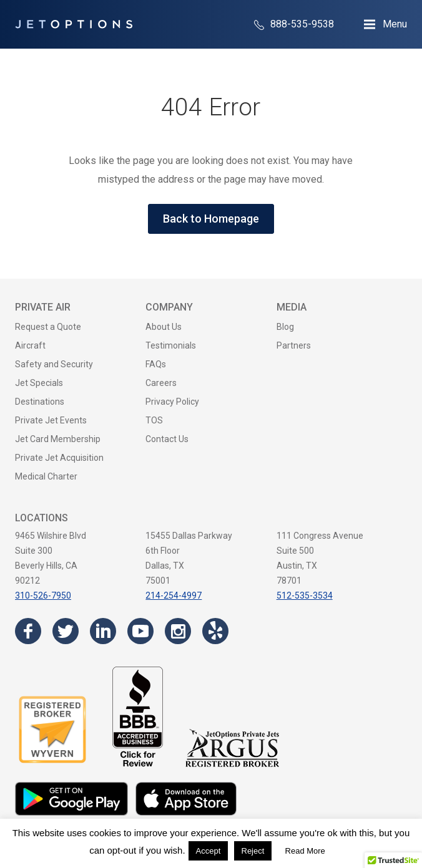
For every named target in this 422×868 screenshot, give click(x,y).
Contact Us (167, 439)
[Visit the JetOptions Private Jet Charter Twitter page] (66, 631)
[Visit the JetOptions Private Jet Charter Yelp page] (215, 631)
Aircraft (30, 345)
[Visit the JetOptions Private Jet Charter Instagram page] (178, 631)
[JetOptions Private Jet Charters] (74, 24)
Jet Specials (39, 383)
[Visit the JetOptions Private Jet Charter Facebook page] (28, 631)
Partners (294, 345)
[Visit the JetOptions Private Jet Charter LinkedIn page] (103, 631)
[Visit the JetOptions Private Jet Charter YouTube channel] (140, 631)
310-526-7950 (43, 596)
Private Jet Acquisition (59, 458)
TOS (154, 420)
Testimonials (171, 345)
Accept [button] (209, 851)
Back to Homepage (211, 219)
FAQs (156, 364)
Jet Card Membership (58, 439)
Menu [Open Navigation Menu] (395, 24)
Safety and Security (54, 364)
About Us (164, 327)
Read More (305, 851)
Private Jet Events (51, 420)
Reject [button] (253, 851)
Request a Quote (48, 327)
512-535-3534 (305, 596)
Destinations (40, 402)
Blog (285, 327)
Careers (161, 383)
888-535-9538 (294, 24)
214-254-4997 (174, 596)
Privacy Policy (172, 402)
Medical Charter (46, 476)
